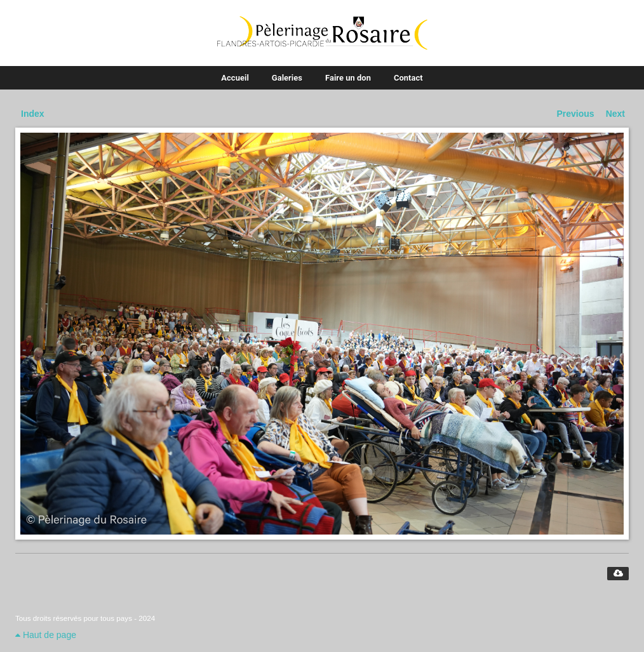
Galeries (287, 78)
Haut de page (46, 635)
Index (33, 114)
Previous (576, 114)
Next (615, 114)
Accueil (235, 78)
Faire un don (348, 78)
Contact (408, 78)
